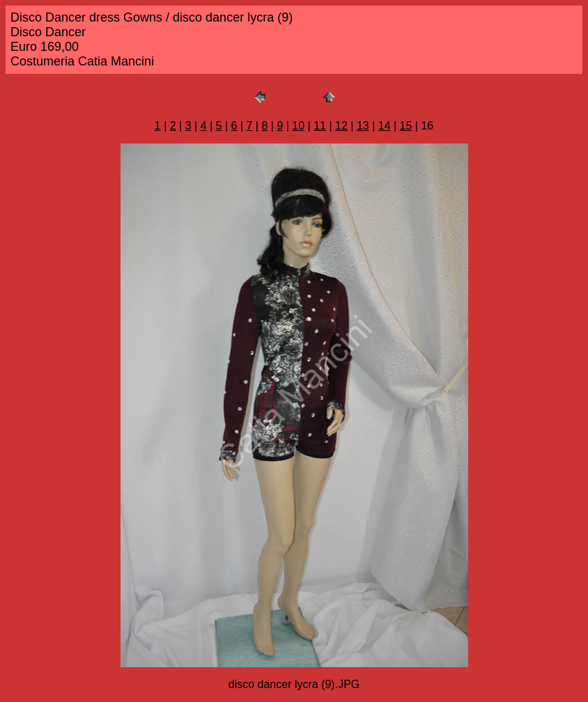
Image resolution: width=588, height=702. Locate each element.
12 (341, 126)
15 (406, 126)
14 (385, 126)
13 (363, 126)
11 (320, 126)
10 (298, 126)
